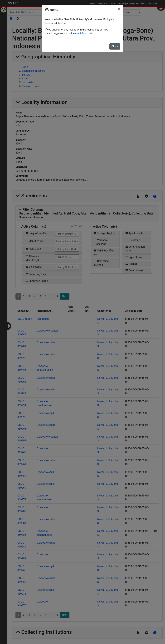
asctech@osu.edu (83, 33)
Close (115, 46)
